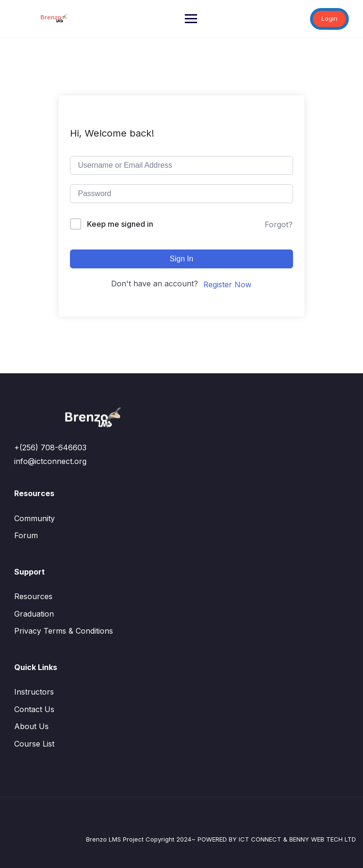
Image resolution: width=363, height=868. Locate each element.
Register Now (227, 284)
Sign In (181, 259)
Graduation (34, 614)
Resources (33, 596)
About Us (31, 726)
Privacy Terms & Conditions (64, 631)
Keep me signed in (120, 224)
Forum (26, 535)
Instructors (34, 692)
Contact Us (34, 709)
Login (329, 18)
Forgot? (279, 224)
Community (35, 518)
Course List (34, 744)
